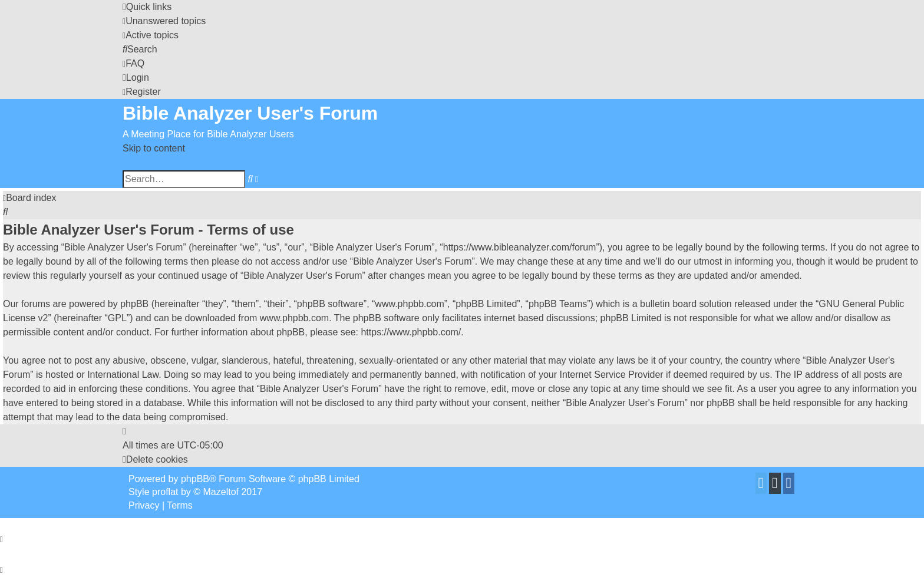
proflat (165, 492)
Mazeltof (221, 492)
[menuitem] (164, 21)
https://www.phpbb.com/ (411, 332)
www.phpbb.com (294, 318)
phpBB (195, 479)
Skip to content (154, 148)
